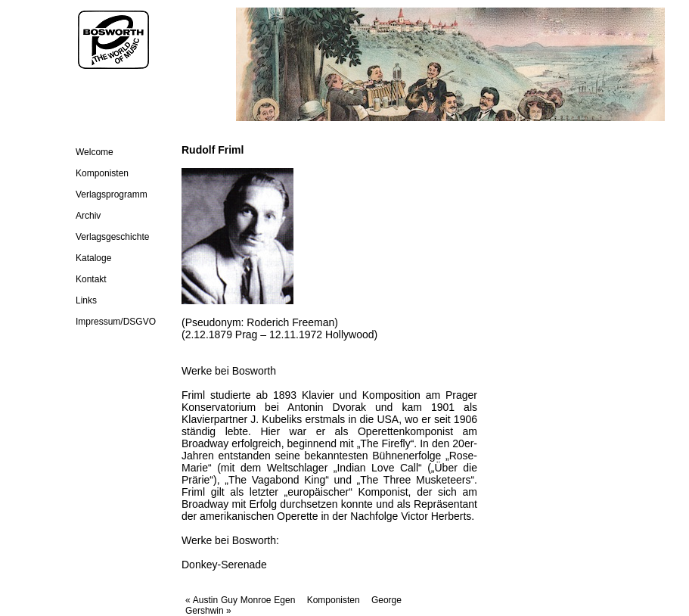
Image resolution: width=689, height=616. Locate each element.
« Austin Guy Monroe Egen (242, 600)
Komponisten (102, 173)
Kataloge (93, 258)
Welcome (95, 152)
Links (86, 300)
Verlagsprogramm (112, 194)
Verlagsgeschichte (112, 237)
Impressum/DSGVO (116, 322)
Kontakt (91, 279)
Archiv (88, 216)
